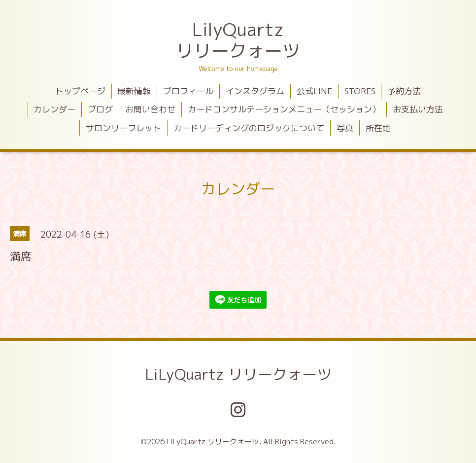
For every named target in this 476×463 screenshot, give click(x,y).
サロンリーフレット (123, 128)
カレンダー (54, 109)
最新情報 (134, 91)
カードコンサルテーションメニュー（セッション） (284, 109)
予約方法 (404, 91)
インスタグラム (255, 91)
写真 (345, 128)
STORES (360, 91)
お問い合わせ (150, 109)
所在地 (378, 128)
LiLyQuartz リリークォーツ (238, 374)
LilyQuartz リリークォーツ (238, 40)
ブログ (100, 109)
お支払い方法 (418, 109)
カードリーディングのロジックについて (249, 128)
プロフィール (188, 91)
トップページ (80, 91)
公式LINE (314, 91)
